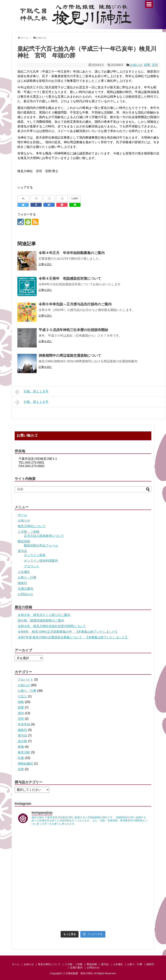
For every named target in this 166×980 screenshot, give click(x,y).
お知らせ (136, 65)
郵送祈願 (24, 541)
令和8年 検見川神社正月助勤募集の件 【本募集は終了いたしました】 (68, 632)
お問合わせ (25, 594)
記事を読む (45, 264)
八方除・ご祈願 (29, 532)
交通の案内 (25, 589)
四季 (147, 65)
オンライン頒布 (35, 555)
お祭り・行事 (27, 577)
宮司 (155, 65)
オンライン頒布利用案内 (41, 561)
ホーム (22, 515)
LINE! (75, 198)
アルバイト (25, 680)
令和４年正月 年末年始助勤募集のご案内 (72, 253)
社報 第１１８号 (32, 392)
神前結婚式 (25, 764)
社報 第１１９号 (32, 402)
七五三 (22, 696)
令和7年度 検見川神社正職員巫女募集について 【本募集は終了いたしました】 (73, 637)
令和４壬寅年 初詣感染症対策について (70, 279)
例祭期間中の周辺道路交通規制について (70, 356)
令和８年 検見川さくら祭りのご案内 (44, 615)
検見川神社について (32, 526)
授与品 (22, 551)
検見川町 (24, 752)
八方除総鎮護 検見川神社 (78, 973)
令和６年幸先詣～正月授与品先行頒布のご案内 (75, 304)
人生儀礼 (24, 572)
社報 (21, 758)
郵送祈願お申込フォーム (41, 545)
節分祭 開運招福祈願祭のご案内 (41, 620)
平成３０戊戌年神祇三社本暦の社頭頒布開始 (73, 330)
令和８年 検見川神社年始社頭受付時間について (52, 626)
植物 (21, 747)
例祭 (21, 702)
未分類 (22, 741)
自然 (21, 769)
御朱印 (22, 583)
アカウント (32, 566)
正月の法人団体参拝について (44, 536)
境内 (21, 713)
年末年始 (24, 724)
